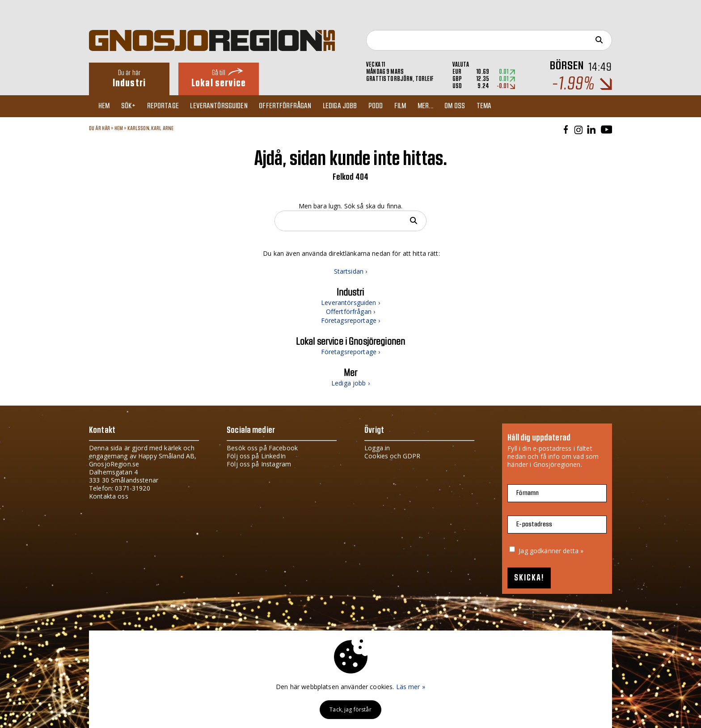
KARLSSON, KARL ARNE (151, 128)
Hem (106, 106)
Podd (387, 106)
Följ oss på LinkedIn (256, 456)
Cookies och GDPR (392, 456)
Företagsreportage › (351, 320)
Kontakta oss (109, 496)
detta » (573, 551)
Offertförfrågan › (350, 311)
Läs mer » (411, 687)
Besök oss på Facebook (262, 448)
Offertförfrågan (293, 106)
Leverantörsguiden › (350, 303)
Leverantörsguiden (226, 106)
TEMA (503, 106)
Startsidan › (351, 271)
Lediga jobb (350, 106)
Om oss (472, 106)
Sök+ (132, 106)
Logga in (377, 448)
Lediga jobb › (350, 383)
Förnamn (528, 493)
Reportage (168, 106)
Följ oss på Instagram (259, 464)
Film (414, 106)
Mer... (441, 106)
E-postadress (534, 524)
